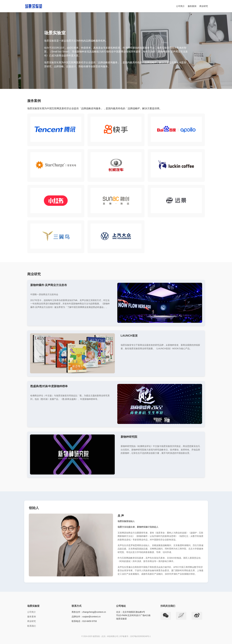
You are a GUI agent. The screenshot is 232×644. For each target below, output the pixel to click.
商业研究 (204, 6)
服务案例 (192, 6)
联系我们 (32, 626)
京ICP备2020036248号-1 (140, 636)
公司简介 (180, 6)
